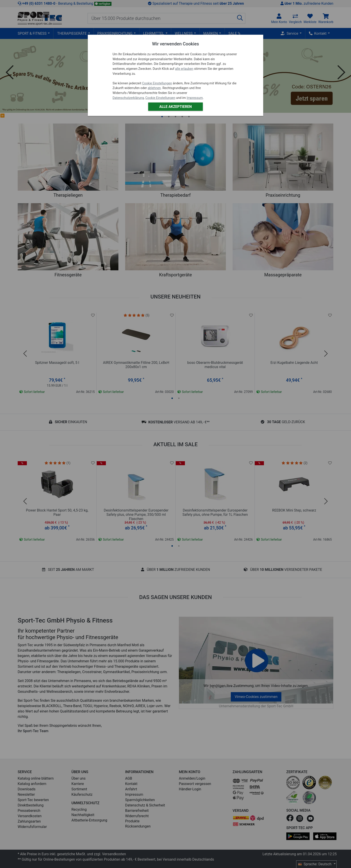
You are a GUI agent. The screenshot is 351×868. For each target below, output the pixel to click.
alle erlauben (184, 69)
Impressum (195, 98)
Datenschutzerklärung (128, 98)
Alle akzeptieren (175, 107)
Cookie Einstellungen (157, 83)
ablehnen (154, 88)
